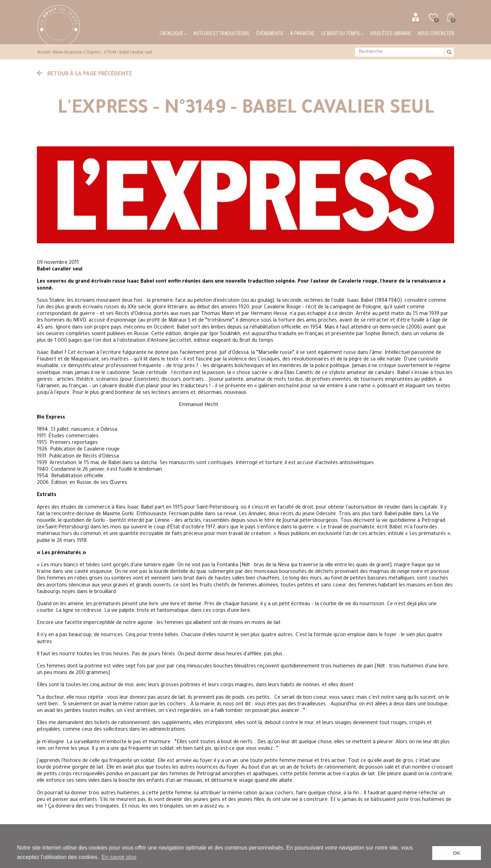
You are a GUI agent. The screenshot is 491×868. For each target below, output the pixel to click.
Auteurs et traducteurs (221, 33)
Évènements (270, 33)
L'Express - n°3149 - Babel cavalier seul (118, 52)
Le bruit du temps (342, 33)
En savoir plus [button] (119, 857)
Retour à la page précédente (84, 74)
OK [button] (457, 853)
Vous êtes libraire (391, 33)
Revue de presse (67, 52)
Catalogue (173, 33)
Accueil (44, 52)
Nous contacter (436, 33)
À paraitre (302, 33)
